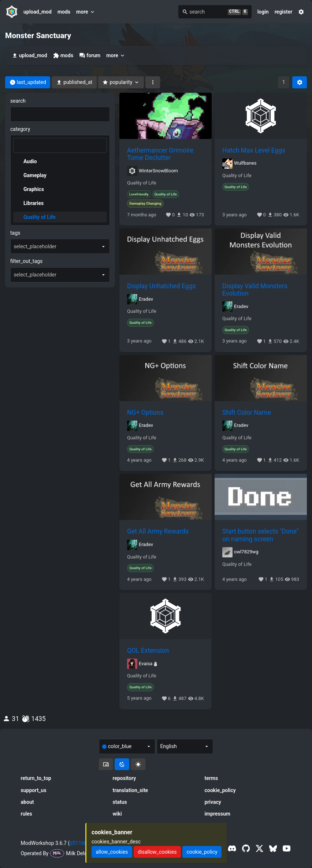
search (18, 101)
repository (125, 778)
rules (27, 814)
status (120, 802)
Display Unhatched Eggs (161, 286)
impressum (217, 814)
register (284, 12)
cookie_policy (220, 790)
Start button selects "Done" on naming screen (260, 535)
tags (15, 233)
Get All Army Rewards (158, 531)
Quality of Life (142, 183)
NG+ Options (145, 413)
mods (64, 12)
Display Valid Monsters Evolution (255, 290)
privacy (213, 802)
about (27, 802)
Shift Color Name (247, 413)
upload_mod (38, 12)
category (20, 129)
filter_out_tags (26, 261)
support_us (34, 790)
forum (90, 56)
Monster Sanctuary (38, 36)
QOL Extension (148, 651)
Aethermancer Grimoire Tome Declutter (160, 154)
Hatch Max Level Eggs (254, 150)
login (263, 12)
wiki (117, 814)
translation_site (131, 790)
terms (211, 778)
